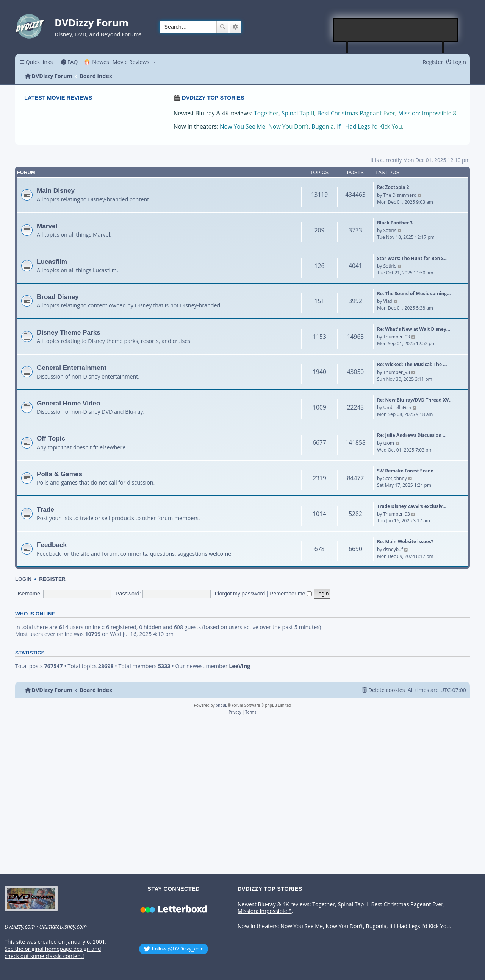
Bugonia (323, 127)
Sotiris (390, 230)
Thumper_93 (396, 337)
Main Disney (56, 190)
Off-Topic (51, 438)
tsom (388, 443)
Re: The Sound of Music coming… (414, 294)
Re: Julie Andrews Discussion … (412, 435)
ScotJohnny (395, 478)
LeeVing (239, 666)
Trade (45, 509)
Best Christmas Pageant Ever (356, 113)
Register (52, 579)
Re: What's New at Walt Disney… (414, 329)
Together (266, 113)
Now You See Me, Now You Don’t (264, 127)
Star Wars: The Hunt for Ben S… (412, 258)
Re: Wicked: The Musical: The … (412, 364)
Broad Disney (58, 297)
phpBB (221, 705)
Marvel (47, 226)
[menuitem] (69, 62)
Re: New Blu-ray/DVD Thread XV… (415, 400)
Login (23, 579)
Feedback (52, 545)
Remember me (291, 594)
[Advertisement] (396, 30)
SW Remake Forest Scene (405, 471)
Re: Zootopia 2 (393, 187)
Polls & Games (59, 474)
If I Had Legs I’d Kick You (369, 127)
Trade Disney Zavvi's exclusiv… (412, 506)
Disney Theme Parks (69, 332)
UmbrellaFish (397, 407)
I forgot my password (240, 594)
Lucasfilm (52, 262)
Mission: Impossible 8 (427, 113)
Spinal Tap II (298, 113)
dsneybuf (393, 549)
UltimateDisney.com (63, 927)
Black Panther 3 (395, 223)
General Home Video (69, 403)
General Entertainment (72, 368)
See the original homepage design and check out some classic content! (53, 953)
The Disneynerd (400, 195)
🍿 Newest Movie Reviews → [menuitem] (120, 62)
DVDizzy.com (20, 927)
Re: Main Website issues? (405, 541)
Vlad (388, 301)
